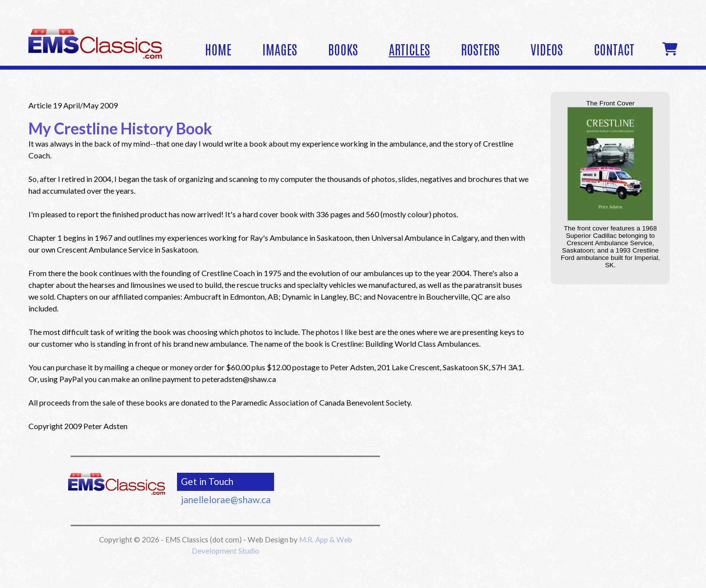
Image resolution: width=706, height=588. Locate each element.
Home (218, 49)
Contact (614, 49)
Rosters (480, 49)
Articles (409, 49)
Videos (547, 49)
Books (343, 49)
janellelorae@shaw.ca (226, 499)
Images (280, 49)
